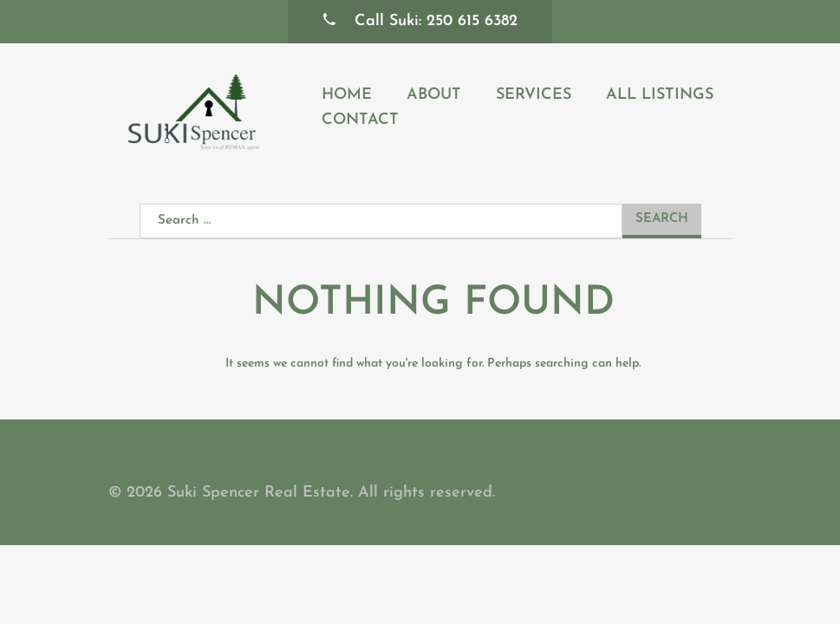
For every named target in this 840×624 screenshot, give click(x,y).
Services (534, 95)
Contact (360, 120)
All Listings (660, 95)
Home (347, 95)
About (434, 95)
